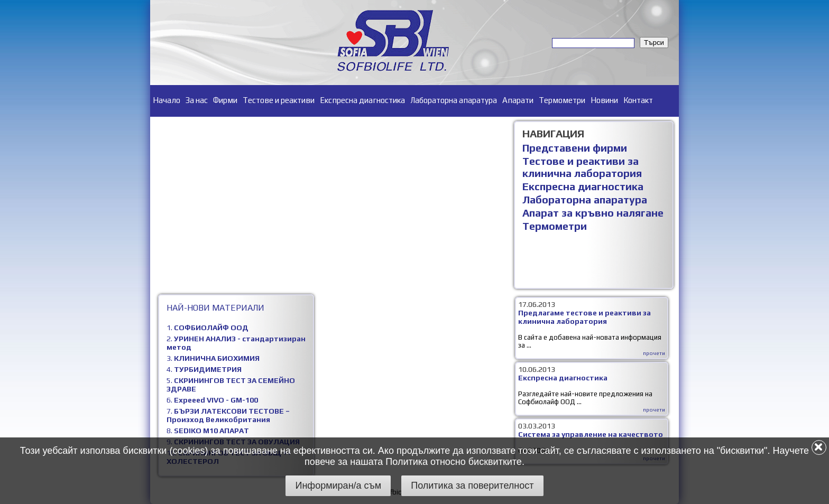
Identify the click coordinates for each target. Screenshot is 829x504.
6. (212, 400)
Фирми (225, 100)
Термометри (562, 100)
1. (208, 328)
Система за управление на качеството (591, 434)
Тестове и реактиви (279, 100)
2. (236, 343)
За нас (197, 100)
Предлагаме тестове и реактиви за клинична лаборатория (584, 317)
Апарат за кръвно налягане (593, 213)
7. (228, 415)
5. (231, 385)
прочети (654, 353)
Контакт (638, 100)
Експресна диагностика (362, 100)
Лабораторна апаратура (454, 100)
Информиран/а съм (338, 486)
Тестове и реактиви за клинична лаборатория (582, 167)
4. (204, 369)
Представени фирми (575, 148)
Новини (604, 100)
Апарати (518, 100)
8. (208, 431)
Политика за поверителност (472, 486)
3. (213, 358)
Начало (167, 100)
